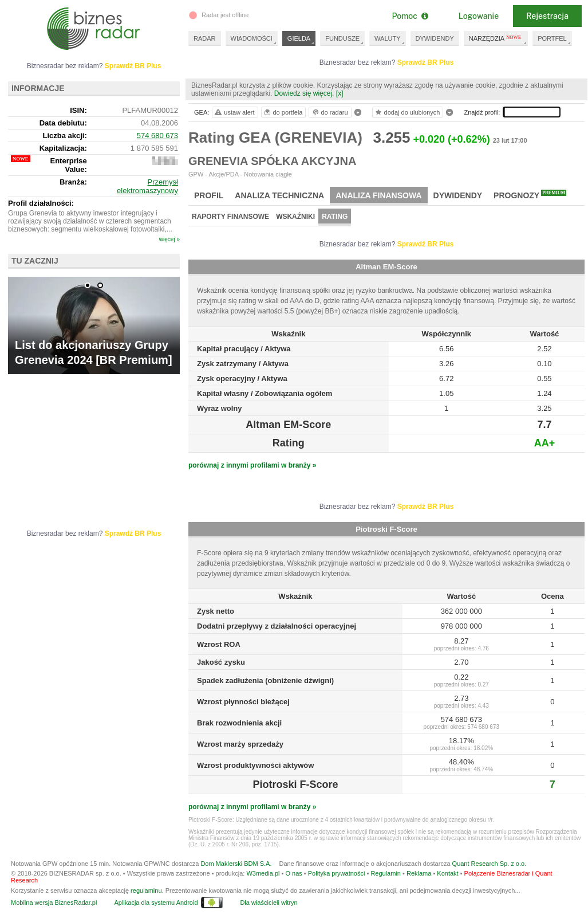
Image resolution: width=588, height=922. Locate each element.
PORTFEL (552, 38)
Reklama (419, 873)
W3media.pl (263, 873)
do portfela (283, 112)
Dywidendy (458, 195)
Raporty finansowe (230, 217)
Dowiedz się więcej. (304, 93)
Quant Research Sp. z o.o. (490, 864)
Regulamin (386, 873)
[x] (340, 93)
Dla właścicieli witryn (269, 903)
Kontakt (447, 873)
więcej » (169, 239)
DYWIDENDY (435, 38)
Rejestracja (547, 16)
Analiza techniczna (279, 195)
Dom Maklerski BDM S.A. (236, 864)
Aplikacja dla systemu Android (156, 903)
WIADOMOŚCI (252, 38)
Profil (209, 195)
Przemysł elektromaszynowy (147, 186)
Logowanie (479, 16)
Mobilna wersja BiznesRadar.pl (54, 903)
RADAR (205, 38)
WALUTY (387, 38)
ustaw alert (234, 112)
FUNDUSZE (342, 38)
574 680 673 (157, 136)
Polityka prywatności (337, 873)
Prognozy (530, 195)
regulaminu (146, 890)
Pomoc (410, 16)
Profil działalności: (41, 203)
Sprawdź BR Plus (426, 62)
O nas (293, 873)
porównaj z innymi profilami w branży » (252, 465)
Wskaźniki (295, 217)
